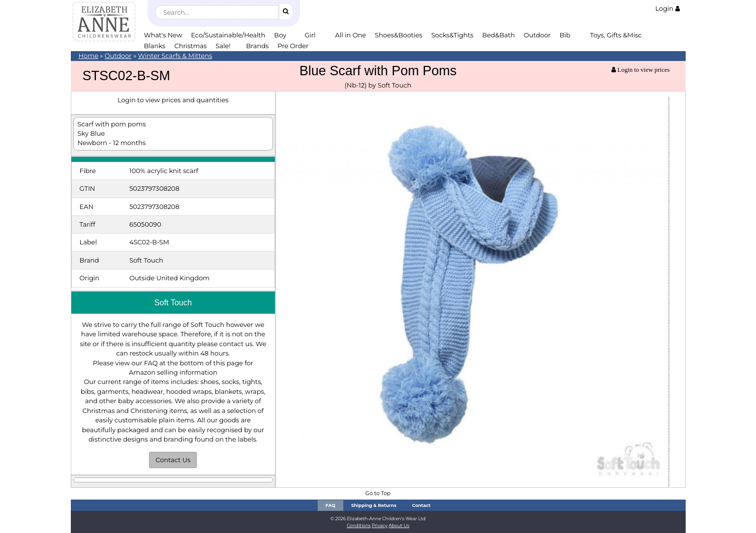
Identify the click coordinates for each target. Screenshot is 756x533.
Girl (310, 35)
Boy (280, 35)
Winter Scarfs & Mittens (175, 56)
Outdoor (537, 35)
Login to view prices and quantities (173, 100)
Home (89, 56)
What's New (163, 35)
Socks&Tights (453, 35)
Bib (565, 35)
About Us (399, 525)
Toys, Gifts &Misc (616, 35)
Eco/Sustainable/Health (228, 35)
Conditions (359, 525)
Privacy (380, 525)
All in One (350, 35)
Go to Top (378, 493)
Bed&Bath (498, 35)
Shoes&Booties (399, 35)
